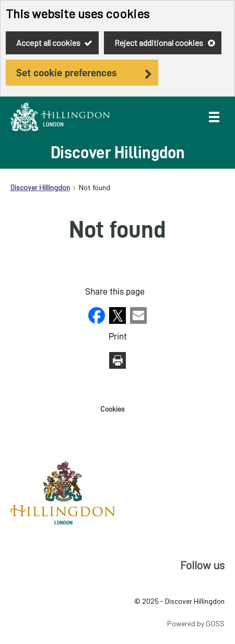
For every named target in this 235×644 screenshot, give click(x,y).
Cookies (112, 409)
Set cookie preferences (66, 73)
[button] (98, 320)
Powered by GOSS (196, 623)
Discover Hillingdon (40, 187)
